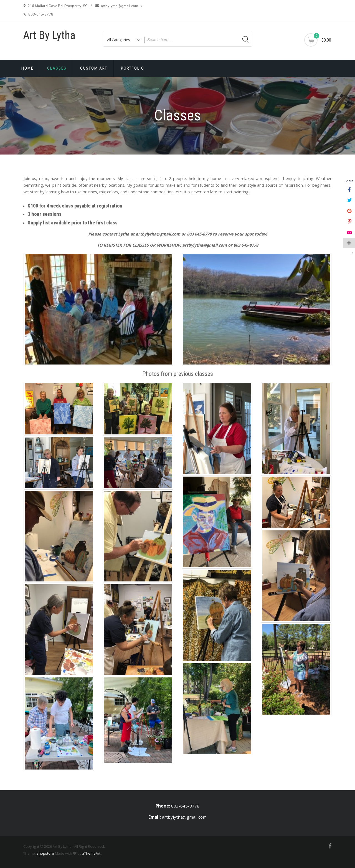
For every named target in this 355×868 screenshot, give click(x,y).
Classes (57, 68)
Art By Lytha (49, 35)
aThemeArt (91, 853)
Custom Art (94, 68)
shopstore (45, 853)
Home (27, 68)
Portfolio (133, 68)
